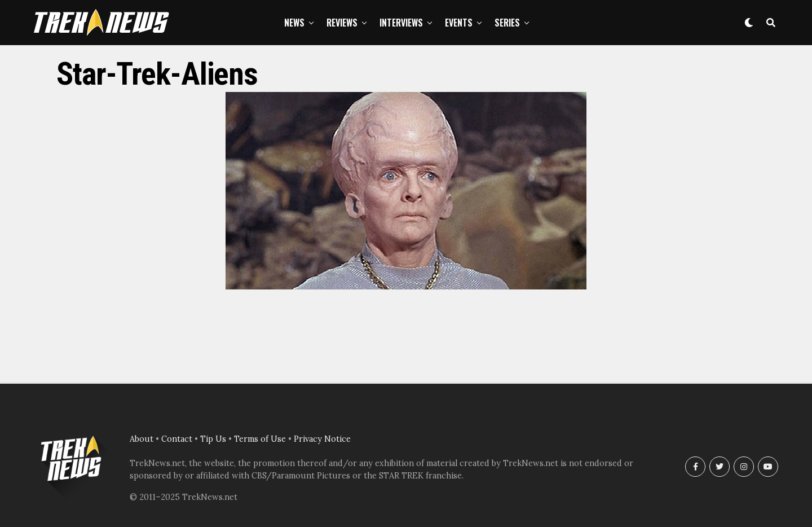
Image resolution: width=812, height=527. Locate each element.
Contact (177, 439)
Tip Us (213, 439)
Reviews (342, 23)
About (142, 439)
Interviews (401, 23)
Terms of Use (260, 439)
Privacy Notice (322, 439)
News (294, 23)
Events (459, 23)
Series (507, 23)
